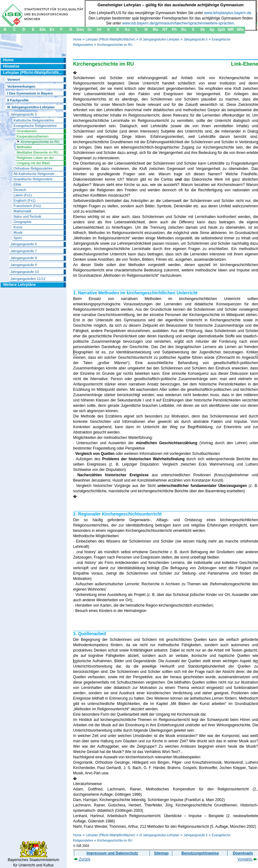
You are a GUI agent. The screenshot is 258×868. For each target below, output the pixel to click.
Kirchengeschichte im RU (115, 45)
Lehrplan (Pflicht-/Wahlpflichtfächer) (110, 39)
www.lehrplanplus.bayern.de (228, 13)
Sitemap (161, 853)
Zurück (82, 859)
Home (77, 39)
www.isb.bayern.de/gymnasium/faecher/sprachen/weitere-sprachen (178, 23)
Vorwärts (247, 859)
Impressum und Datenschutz (112, 853)
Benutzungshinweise (200, 853)
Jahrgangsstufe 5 (195, 39)
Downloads (243, 853)
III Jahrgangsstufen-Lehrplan (159, 39)
